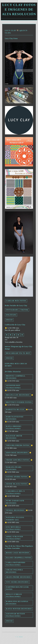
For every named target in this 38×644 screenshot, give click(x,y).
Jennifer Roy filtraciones (13, 387)
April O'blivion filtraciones (15, 538)
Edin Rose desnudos (17, 453)
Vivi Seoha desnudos (17, 582)
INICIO (9, 320)
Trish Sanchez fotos (17, 460)
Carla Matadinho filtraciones (16, 564)
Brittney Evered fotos (19, 402)
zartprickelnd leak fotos (17, 588)
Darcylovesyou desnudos (15, 418)
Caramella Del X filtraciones (15, 492)
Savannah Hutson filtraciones (16, 615)
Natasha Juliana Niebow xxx (15, 519)
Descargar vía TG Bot (18, 353)
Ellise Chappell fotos (19, 558)
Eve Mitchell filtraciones (14, 528)
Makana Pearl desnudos (14, 468)
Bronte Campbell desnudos (16, 377)
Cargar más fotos (16, 301)
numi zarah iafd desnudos (15, 502)
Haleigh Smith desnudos (14, 437)
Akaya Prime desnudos (18, 577)
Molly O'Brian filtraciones (14, 595)
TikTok (24, 310)
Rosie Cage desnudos (18, 553)
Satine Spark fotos (17, 477)
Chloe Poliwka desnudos (14, 571)
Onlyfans (11, 315)
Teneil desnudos (15, 510)
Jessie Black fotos (17, 484)
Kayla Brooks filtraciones (14, 427)
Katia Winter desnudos (19, 609)
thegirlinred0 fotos (18, 445)
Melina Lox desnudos (18, 395)
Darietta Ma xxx (15, 409)
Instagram (12, 310)
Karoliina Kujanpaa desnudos (17, 603)
